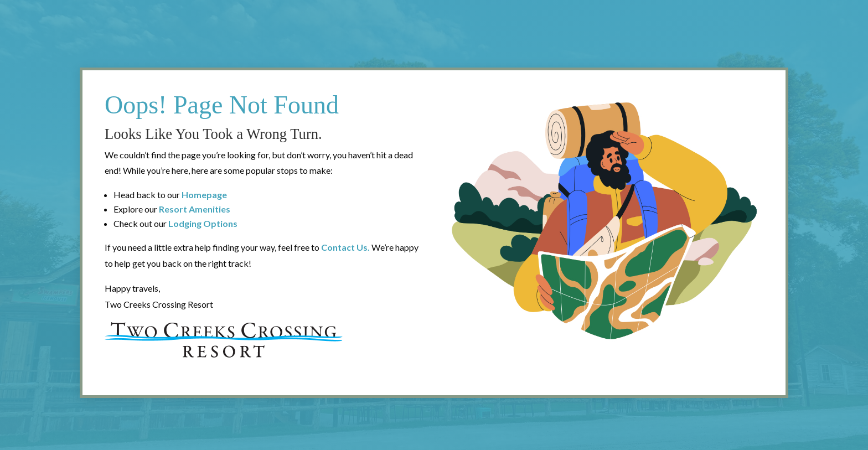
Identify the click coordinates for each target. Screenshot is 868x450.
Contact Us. (345, 247)
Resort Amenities (195, 209)
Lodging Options (203, 223)
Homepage (204, 195)
